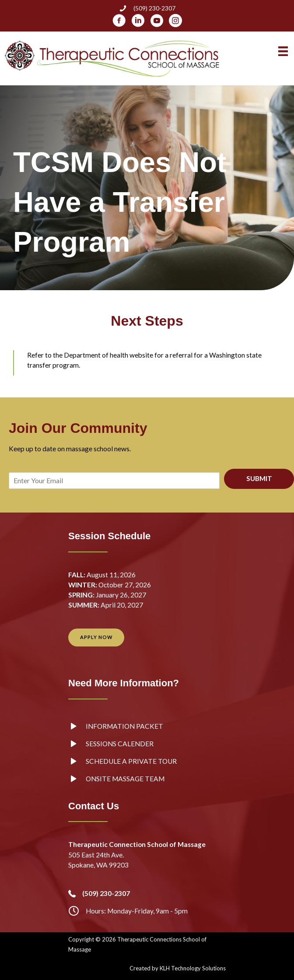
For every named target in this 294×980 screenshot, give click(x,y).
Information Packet (124, 726)
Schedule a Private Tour (131, 761)
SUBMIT (259, 478)
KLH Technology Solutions (193, 968)
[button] (96, 638)
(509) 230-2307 (154, 8)
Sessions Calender (120, 744)
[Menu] (283, 51)
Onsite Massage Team (125, 779)
